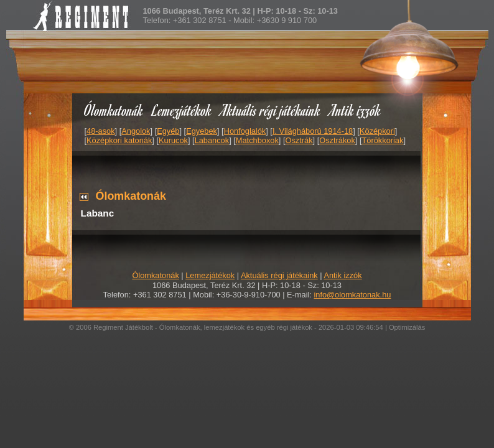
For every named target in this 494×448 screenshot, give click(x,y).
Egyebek (202, 131)
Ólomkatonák (114, 110)
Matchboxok (257, 140)
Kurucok (173, 140)
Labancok (212, 140)
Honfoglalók (245, 131)
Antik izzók (355, 110)
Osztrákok (337, 140)
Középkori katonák (119, 140)
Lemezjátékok (182, 110)
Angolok (136, 131)
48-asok (101, 131)
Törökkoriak (383, 140)
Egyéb (168, 131)
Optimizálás (407, 327)
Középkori (377, 131)
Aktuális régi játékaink (271, 110)
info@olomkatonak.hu (352, 295)
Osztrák (299, 140)
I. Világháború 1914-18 (313, 131)
